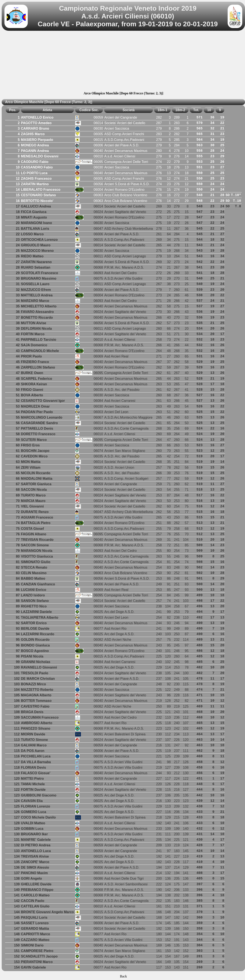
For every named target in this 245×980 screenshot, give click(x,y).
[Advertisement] (123, 62)
